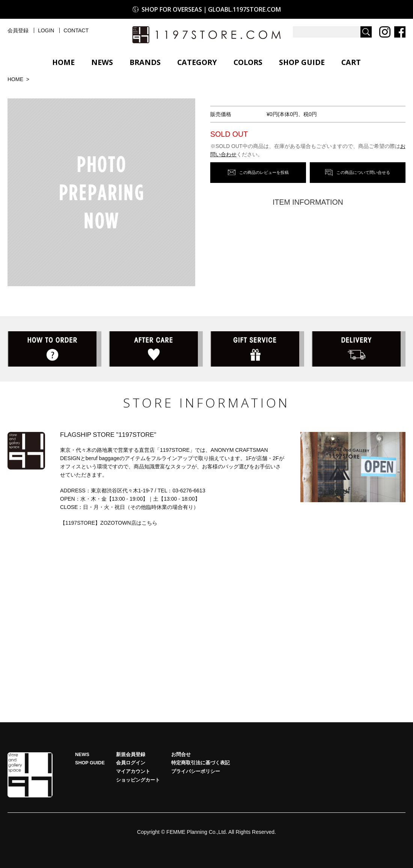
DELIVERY (359, 350)
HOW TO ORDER (54, 350)
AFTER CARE (156, 350)
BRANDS (145, 62)
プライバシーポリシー (196, 774)
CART (351, 62)
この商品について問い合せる (363, 172)
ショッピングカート (138, 782)
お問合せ (181, 756)
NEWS (102, 62)
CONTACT (76, 30)
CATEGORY (197, 62)
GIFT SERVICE (257, 350)
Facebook (400, 32)
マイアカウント (133, 774)
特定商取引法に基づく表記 (200, 765)
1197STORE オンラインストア (206, 35)
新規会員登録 (131, 756)
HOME (63, 62)
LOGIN (46, 30)
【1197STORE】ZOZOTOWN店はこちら (109, 525)
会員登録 (18, 30)
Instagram (385, 32)
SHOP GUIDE (302, 62)
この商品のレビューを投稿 (264, 172)
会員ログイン (131, 765)
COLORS (248, 62)
